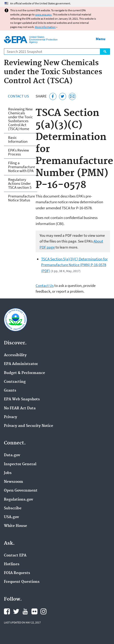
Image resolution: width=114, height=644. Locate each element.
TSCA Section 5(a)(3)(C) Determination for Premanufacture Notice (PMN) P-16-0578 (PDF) (74, 265)
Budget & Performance (25, 373)
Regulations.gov (18, 500)
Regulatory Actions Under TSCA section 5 (20, 183)
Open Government (21, 491)
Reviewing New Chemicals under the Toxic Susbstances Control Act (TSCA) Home (20, 119)
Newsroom (14, 482)
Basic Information (18, 139)
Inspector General (20, 464)
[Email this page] (72, 96)
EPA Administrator (21, 364)
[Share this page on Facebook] (53, 96)
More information (45, 27)
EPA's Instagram (43, 611)
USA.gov (11, 517)
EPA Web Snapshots (22, 399)
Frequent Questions (22, 582)
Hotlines (12, 564)
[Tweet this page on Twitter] (63, 96)
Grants (10, 391)
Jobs (8, 473)
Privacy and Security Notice (29, 426)
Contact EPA (15, 556)
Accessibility (15, 355)
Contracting (15, 382)
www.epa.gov (43, 14)
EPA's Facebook (7, 611)
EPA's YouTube (25, 611)
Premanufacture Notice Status (22, 198)
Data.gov (12, 455)
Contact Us (18, 96)
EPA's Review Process (18, 152)
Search (105, 52)
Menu (101, 39)
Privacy (11, 417)
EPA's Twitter (16, 611)
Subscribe (13, 508)
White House (15, 526)
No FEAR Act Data (20, 408)
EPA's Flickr (34, 611)
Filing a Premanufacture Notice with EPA (22, 167)
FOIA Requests (17, 573)
